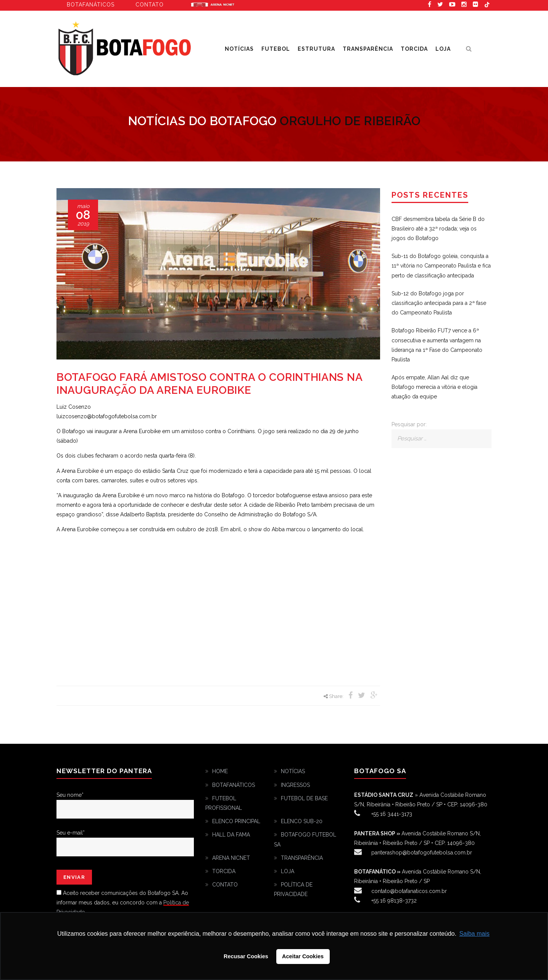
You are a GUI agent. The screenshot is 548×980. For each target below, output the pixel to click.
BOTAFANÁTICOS (234, 785)
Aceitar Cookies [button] (303, 956)
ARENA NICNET (231, 858)
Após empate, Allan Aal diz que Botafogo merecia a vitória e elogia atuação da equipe (434, 387)
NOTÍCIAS (239, 49)
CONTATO (225, 885)
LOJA (443, 49)
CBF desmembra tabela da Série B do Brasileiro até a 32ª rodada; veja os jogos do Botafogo (438, 229)
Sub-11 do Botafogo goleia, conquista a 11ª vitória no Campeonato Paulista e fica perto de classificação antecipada (441, 266)
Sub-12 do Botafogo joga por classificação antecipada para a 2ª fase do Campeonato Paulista (439, 303)
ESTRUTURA (316, 49)
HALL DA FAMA (231, 835)
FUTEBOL (276, 49)
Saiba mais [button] (475, 934)
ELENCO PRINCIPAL (236, 821)
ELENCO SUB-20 (302, 821)
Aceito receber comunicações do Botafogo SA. (121, 893)
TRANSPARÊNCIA (368, 49)
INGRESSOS (295, 785)
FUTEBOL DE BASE (304, 798)
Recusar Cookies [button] (246, 956)
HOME (220, 771)
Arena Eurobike (213, 4)
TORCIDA (414, 49)
